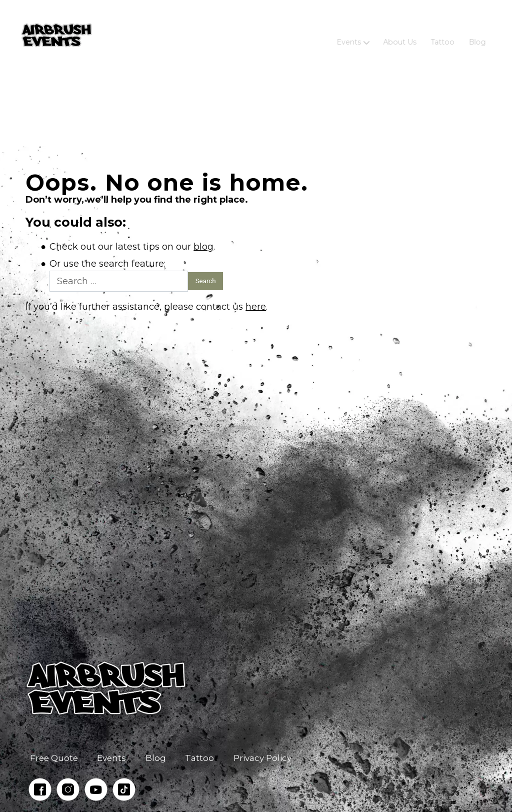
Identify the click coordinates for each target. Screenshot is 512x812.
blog (203, 247)
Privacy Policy (262, 758)
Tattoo (442, 35)
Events (349, 35)
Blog (477, 35)
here (256, 307)
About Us (399, 35)
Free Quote (54, 758)
